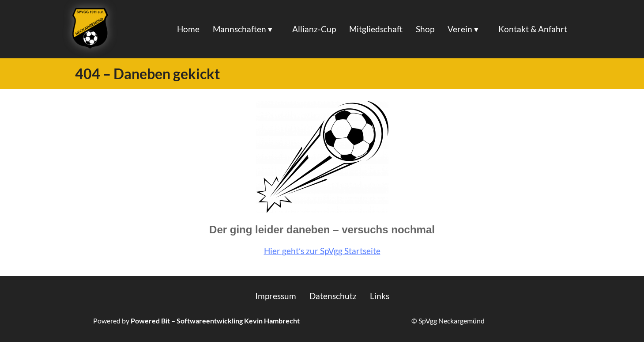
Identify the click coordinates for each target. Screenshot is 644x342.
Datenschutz (333, 296)
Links (380, 296)
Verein (460, 29)
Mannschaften (239, 29)
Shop (425, 29)
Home (188, 29)
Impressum (276, 296)
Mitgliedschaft (376, 29)
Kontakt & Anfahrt (533, 29)
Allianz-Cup (314, 29)
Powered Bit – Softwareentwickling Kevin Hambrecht (215, 321)
